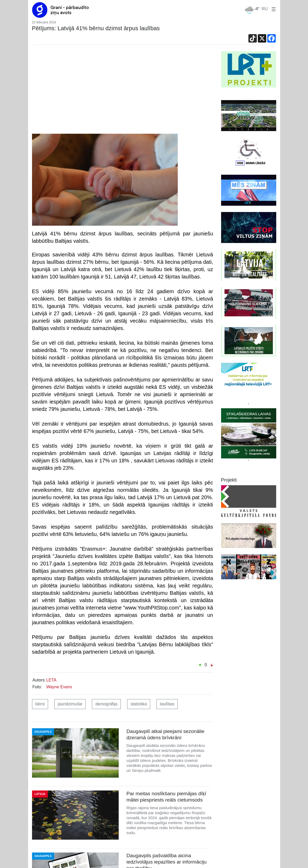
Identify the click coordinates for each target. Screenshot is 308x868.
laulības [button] (167, 704)
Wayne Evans (59, 687)
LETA (51, 680)
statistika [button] (139, 704)
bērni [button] (40, 704)
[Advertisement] (123, 91)
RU (265, 9)
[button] (273, 9)
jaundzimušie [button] (70, 704)
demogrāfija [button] (106, 704)
